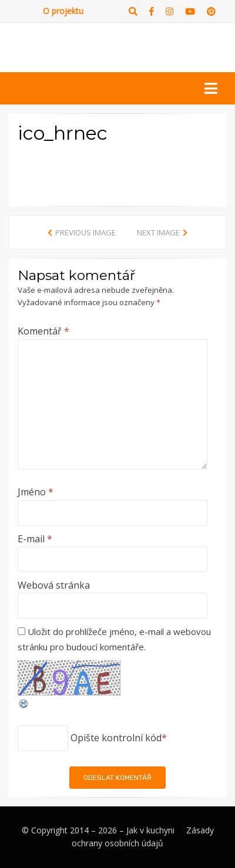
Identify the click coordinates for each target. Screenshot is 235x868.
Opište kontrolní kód (116, 738)
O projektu (63, 11)
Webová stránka (54, 585)
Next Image (158, 232)
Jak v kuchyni (150, 830)
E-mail (35, 539)
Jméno (36, 492)
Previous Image (85, 232)
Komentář (43, 331)
